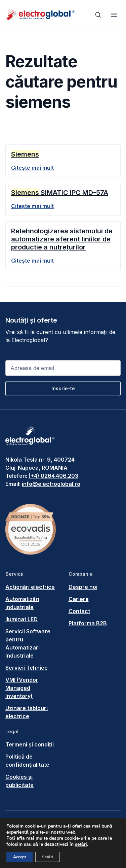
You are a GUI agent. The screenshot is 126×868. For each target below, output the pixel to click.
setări (81, 844)
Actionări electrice (30, 587)
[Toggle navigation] (114, 15)
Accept (19, 857)
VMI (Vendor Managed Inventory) (22, 688)
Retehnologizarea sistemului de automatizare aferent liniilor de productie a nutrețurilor (62, 239)
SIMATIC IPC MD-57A (60, 193)
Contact (79, 611)
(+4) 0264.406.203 (53, 476)
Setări (48, 857)
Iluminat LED (22, 619)
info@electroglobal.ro (51, 484)
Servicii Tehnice (27, 668)
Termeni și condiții (30, 744)
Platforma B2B (88, 623)
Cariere (79, 599)
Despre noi (83, 587)
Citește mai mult (32, 168)
